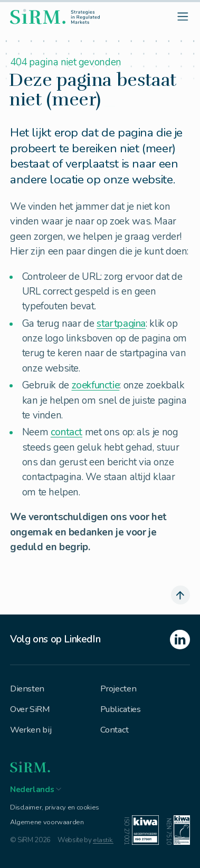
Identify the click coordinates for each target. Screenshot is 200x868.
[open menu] (182, 17)
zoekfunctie (96, 385)
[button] (36, 790)
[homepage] (55, 18)
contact (66, 432)
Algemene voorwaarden (46, 825)
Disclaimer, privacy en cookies (54, 810)
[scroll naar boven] (180, 594)
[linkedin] (100, 640)
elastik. (103, 844)
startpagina (121, 324)
